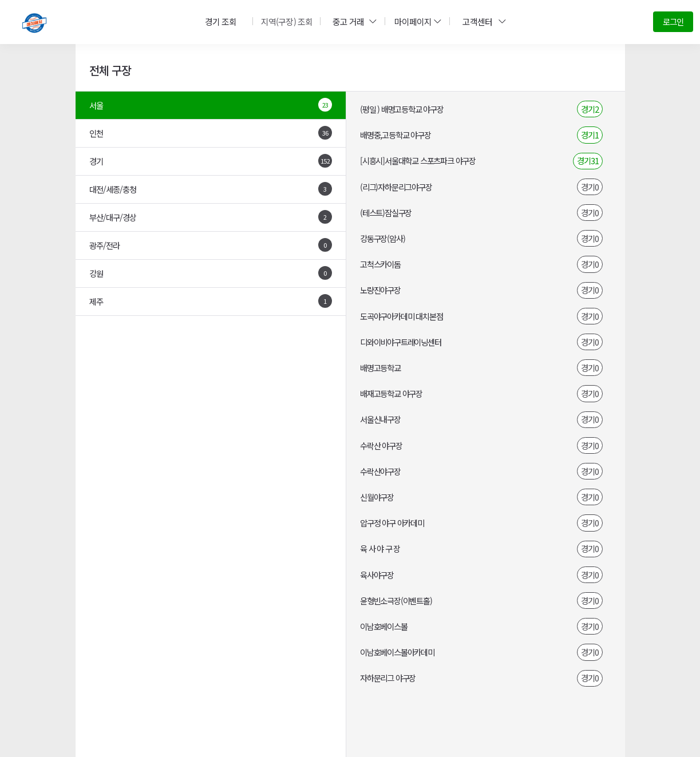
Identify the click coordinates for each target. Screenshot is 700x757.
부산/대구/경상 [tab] (211, 217)
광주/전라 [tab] (211, 245)
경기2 (590, 109)
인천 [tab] (211, 133)
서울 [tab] (211, 105)
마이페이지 (416, 21)
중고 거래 (353, 21)
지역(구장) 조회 (285, 21)
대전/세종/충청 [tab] (211, 189)
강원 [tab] (211, 273)
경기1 (590, 135)
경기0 (590, 187)
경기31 (588, 160)
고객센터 (482, 21)
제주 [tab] (211, 301)
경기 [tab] (211, 161)
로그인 (673, 21)
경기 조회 (221, 21)
